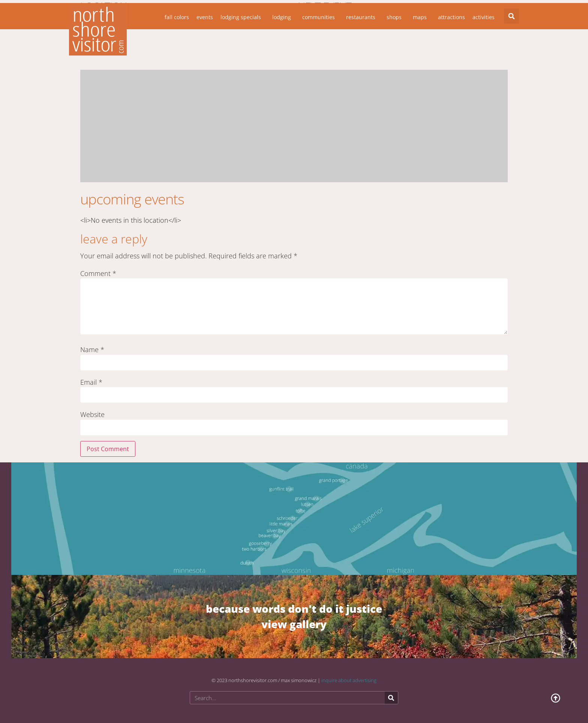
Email (91, 382)
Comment (98, 273)
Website (92, 414)
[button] (511, 16)
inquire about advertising (349, 680)
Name (92, 349)
